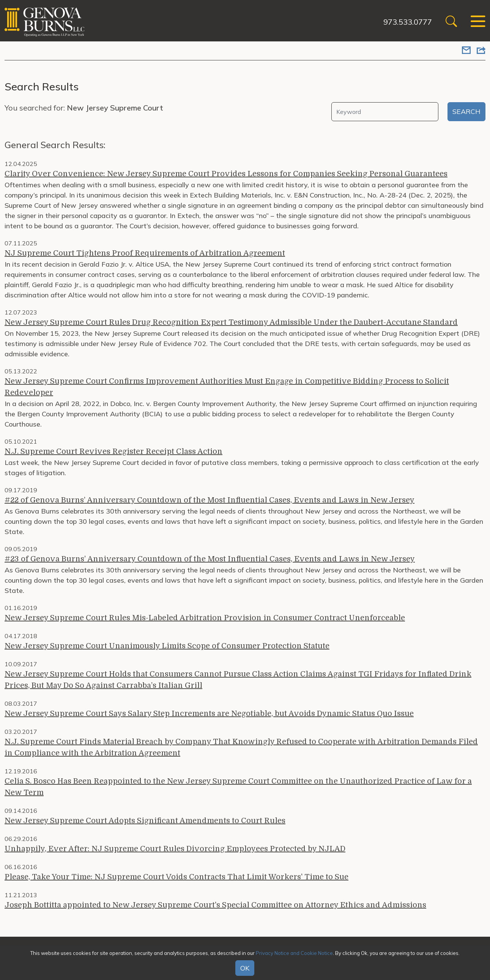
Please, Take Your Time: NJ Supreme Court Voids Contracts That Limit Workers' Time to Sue (176, 877)
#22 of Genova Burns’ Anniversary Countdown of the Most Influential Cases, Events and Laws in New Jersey (210, 500)
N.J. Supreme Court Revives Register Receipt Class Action (113, 451)
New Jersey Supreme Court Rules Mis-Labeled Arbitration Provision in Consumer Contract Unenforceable (205, 618)
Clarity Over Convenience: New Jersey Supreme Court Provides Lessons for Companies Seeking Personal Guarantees (226, 174)
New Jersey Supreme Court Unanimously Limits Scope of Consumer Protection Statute (167, 646)
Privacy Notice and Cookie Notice (294, 953)
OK (245, 968)
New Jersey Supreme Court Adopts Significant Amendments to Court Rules (145, 821)
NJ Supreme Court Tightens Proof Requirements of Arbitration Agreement (145, 253)
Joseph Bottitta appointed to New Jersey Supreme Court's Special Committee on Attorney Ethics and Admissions (215, 905)
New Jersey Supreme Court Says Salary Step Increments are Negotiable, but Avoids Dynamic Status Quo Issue (209, 714)
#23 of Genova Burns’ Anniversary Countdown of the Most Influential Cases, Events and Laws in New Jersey (210, 559)
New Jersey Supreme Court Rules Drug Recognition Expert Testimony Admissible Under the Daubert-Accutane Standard (231, 322)
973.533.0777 (408, 22)
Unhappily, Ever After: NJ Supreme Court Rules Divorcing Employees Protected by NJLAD (175, 849)
